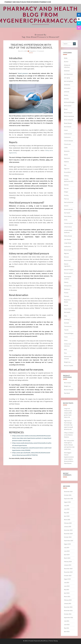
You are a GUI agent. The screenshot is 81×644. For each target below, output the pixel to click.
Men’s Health (68, 383)
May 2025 (67, 513)
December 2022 (68, 607)
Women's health (69, 366)
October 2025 (68, 495)
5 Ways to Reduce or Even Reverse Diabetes (69, 435)
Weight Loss (67, 386)
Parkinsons (67, 289)
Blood (66, 109)
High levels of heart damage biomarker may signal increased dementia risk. (68, 425)
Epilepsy (66, 176)
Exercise (66, 185)
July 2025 (67, 506)
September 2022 (69, 617)
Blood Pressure (68, 113)
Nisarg (56, 641)
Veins (65, 350)
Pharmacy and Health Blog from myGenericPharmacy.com (28, 2)
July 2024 (67, 547)
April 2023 (67, 593)
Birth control (68, 106)
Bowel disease (68, 123)
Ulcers (66, 340)
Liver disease (67, 239)
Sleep (66, 316)
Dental (66, 155)
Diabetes (66, 162)
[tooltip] (79, 15)
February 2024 (68, 562)
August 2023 (67, 579)
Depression (67, 158)
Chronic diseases (69, 141)
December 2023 (68, 569)
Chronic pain (67, 144)
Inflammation (68, 227)
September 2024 (69, 541)
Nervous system (68, 273)
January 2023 (68, 603)
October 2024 (68, 537)
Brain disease (68, 127)
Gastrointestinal (69, 202)
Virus (65, 353)
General (66, 206)
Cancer (66, 130)
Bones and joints (69, 120)
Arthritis (66, 99)
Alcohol (66, 62)
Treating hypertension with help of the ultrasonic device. (31, 46)
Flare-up (66, 199)
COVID (66, 148)
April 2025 (67, 516)
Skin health (67, 312)
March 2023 (67, 597)
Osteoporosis (68, 286)
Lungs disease (68, 243)
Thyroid (66, 330)
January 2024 (68, 565)
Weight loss (67, 362)
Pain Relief (67, 393)
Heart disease (68, 216)
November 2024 (68, 534)
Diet (65, 165)
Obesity (66, 282)
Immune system (68, 223)
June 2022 (67, 625)
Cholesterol (67, 137)
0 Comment (40, 51)
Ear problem (67, 172)
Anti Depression (68, 74)
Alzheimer (67, 71)
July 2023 (67, 582)
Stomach (67, 323)
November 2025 (68, 492)
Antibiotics (67, 85)
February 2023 (68, 600)
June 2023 (67, 586)
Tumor (66, 337)
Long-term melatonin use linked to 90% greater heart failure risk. (68, 413)
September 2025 (69, 499)
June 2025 (67, 509)
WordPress (44, 641)
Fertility (66, 195)
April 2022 (67, 631)
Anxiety (66, 95)
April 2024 (67, 555)
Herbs (66, 220)
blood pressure (23, 73)
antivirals (67, 92)
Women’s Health (69, 390)
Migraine (66, 253)
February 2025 (68, 523)
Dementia (67, 151)
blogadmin (33, 51)
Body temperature (69, 116)
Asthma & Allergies (69, 102)
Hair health (67, 213)
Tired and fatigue (69, 333)
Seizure (66, 305)
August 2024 (67, 544)
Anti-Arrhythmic (69, 81)
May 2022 (67, 628)
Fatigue (66, 192)
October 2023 (68, 576)
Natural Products (69, 270)
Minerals (66, 257)
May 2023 (67, 590)
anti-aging (67, 78)
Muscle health (68, 260)
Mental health (68, 250)
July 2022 (67, 621)
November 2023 (68, 572)
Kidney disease (68, 236)
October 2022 (68, 614)
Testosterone (68, 326)
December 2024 (68, 530)
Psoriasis (67, 296)
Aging (66, 58)
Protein (66, 293)
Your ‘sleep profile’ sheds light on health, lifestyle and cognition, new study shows (69, 445)
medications (67, 246)
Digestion (67, 169)
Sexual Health (68, 309)
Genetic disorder (69, 209)
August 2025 (67, 502)
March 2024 (67, 558)
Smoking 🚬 (67, 319)
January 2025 (68, 527)
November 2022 (68, 611)
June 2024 (67, 551)
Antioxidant (67, 88)
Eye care (66, 188)
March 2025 (67, 520)
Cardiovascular (68, 134)
